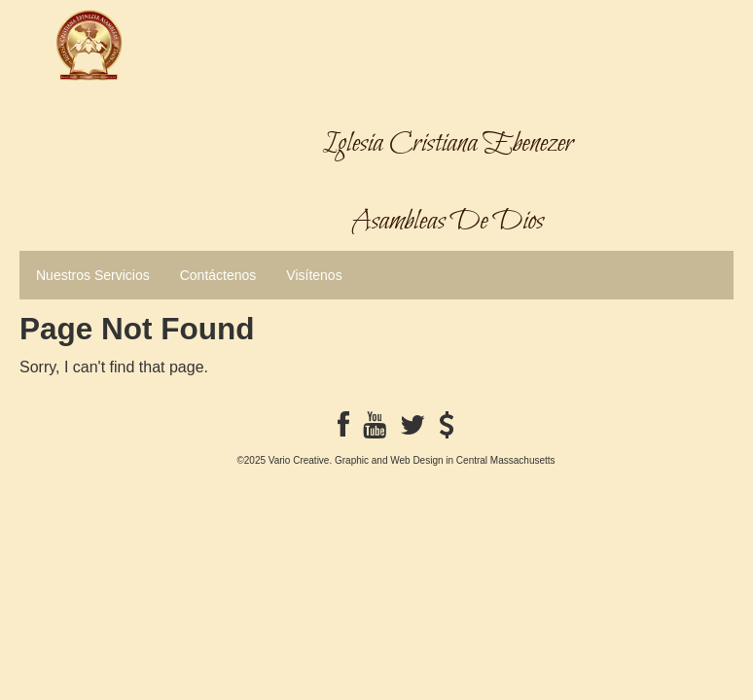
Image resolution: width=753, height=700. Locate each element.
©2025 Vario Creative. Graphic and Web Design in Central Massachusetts (395, 460)
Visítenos (314, 275)
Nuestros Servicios (93, 275)
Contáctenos (218, 275)
